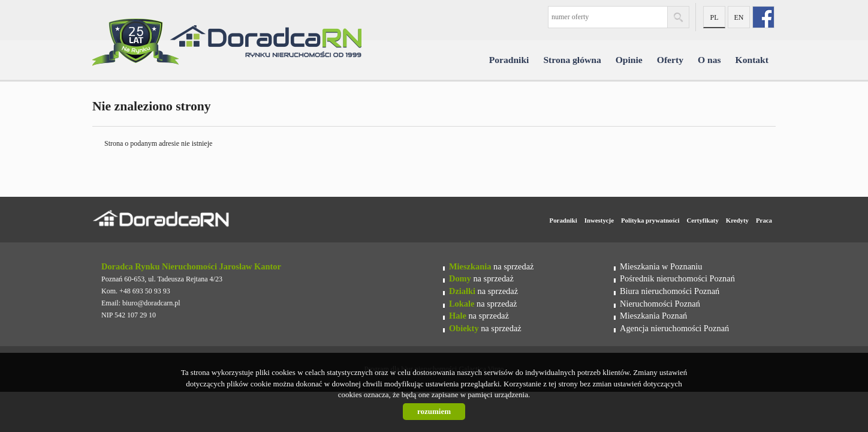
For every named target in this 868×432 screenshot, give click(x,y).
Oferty (670, 60)
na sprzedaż (491, 266)
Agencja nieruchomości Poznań (674, 328)
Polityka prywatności (650, 220)
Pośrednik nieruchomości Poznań (677, 278)
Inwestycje (599, 220)
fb (763, 17)
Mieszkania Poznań (653, 316)
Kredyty (737, 220)
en (739, 17)
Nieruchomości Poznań (660, 304)
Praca (764, 220)
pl (714, 17)
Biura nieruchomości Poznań (670, 291)
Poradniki (509, 60)
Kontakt (752, 60)
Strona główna (572, 60)
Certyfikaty (702, 220)
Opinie (629, 60)
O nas (709, 60)
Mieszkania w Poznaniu (661, 266)
